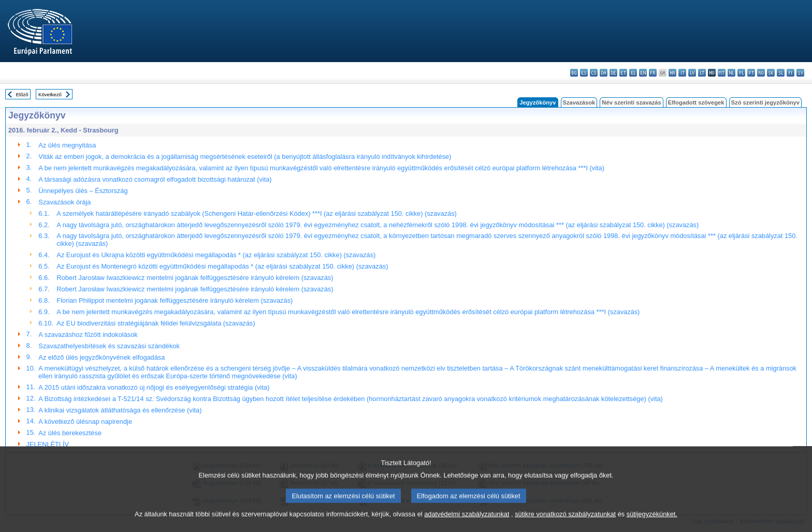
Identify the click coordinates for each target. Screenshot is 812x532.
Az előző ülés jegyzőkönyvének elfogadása (102, 357)
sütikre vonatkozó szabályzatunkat (565, 523)
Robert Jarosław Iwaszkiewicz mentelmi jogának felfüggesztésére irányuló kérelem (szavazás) (195, 278)
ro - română (761, 73)
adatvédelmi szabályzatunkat (467, 523)
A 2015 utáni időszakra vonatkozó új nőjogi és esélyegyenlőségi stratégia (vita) (154, 387)
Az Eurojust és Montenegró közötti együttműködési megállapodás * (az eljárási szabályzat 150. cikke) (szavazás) (222, 266)
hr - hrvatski (672, 73)
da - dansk (604, 73)
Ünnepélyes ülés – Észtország (83, 191)
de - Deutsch (613, 73)
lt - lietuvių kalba (702, 73)
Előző (22, 94)
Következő (50, 94)
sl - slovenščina (781, 73)
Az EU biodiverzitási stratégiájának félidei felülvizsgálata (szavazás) (156, 323)
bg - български (574, 73)
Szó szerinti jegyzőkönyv (765, 102)
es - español (584, 73)
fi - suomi (791, 73)
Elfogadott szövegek (696, 102)
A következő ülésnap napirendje (85, 422)
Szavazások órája (64, 202)
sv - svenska (800, 73)
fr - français (653, 73)
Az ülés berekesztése (70, 433)
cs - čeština (594, 73)
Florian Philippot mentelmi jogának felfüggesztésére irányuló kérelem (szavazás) (175, 300)
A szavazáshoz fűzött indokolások (88, 335)
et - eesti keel (623, 73)
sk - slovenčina (771, 73)
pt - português (751, 73)
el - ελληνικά (633, 73)
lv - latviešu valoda (692, 73)
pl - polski (741, 73)
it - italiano (682, 73)
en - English (643, 73)
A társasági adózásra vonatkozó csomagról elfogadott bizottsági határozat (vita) (155, 179)
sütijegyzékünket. (652, 523)
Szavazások (579, 102)
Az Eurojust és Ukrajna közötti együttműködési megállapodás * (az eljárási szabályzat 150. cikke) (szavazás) (216, 255)
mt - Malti (722, 73)
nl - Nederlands (731, 73)
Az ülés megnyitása (67, 145)
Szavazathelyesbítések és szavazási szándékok (109, 346)
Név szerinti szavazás (631, 102)
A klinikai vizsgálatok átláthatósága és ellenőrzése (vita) (120, 410)
